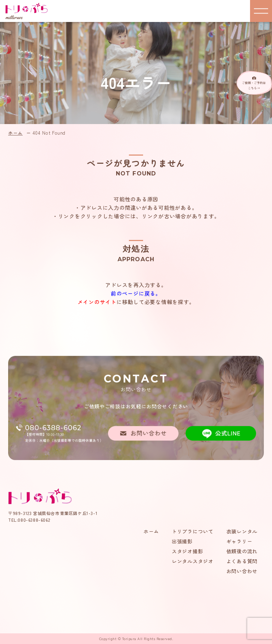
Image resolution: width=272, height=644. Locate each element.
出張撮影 (182, 541)
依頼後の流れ (242, 551)
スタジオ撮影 (187, 551)
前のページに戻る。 (136, 293)
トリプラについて (193, 531)
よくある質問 (242, 561)
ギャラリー (239, 541)
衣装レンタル (242, 531)
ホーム (15, 133)
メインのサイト (97, 302)
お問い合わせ (242, 571)
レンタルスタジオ (193, 561)
